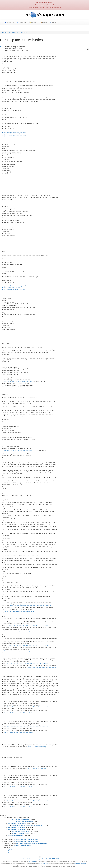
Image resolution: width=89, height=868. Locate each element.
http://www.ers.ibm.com (36, 747)
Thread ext (22, 22)
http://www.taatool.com (10, 134)
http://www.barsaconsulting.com (13, 132)
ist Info (53, 22)
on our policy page (44, 863)
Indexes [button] (33, 22)
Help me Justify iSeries (15, 835)
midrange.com (32, 862)
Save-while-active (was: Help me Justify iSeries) (27, 826)
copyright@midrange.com (81, 863)
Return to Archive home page (32, 859)
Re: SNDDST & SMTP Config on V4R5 (26, 839)
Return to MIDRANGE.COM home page (54, 859)
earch (43, 22)
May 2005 (23, 32)
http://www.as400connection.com (13, 136)
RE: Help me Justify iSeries (21, 820)
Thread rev (9, 22)
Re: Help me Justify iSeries (21, 833)
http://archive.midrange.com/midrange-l (19, 611)
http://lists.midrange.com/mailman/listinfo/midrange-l (30, 606)
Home (4, 32)
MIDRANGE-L (14, 32)
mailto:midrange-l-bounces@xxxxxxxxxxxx (17, 382)
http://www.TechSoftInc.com (13, 434)
